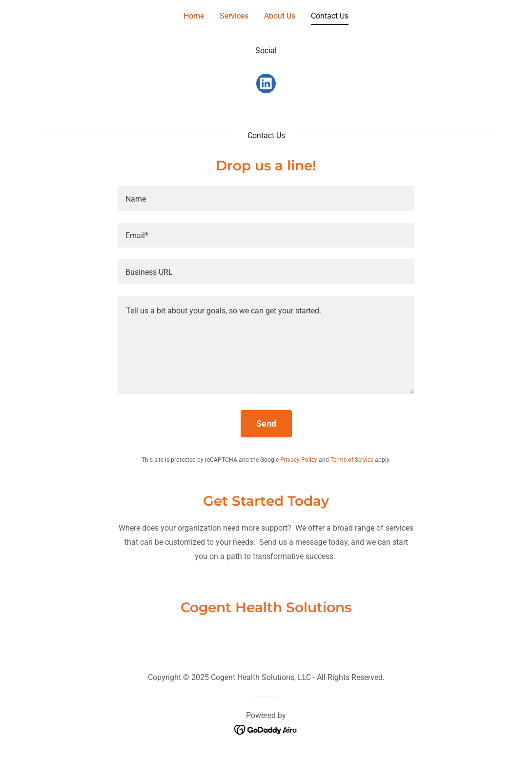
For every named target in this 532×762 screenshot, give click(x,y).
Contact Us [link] (330, 16)
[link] (266, 85)
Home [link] (194, 16)
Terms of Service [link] (352, 460)
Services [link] (234, 16)
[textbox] (266, 198)
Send (266, 423)
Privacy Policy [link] (299, 460)
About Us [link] (280, 16)
